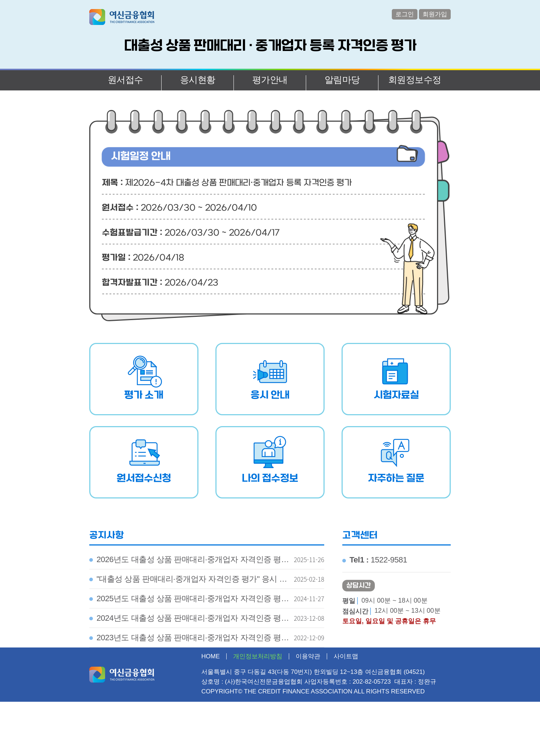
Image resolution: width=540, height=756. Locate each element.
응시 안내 (270, 396)
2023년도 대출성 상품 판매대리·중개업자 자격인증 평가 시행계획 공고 (189, 640)
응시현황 (198, 80)
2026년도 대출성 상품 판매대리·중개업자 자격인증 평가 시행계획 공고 (189, 562)
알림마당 (342, 80)
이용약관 (308, 656)
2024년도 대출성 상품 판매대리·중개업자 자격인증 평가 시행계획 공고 (189, 621)
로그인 (405, 14)
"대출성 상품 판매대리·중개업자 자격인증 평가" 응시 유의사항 (188, 582)
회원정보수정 (415, 80)
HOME (211, 656)
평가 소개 (144, 396)
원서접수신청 (144, 479)
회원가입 (435, 14)
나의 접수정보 (270, 479)
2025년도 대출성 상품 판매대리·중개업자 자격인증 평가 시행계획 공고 (189, 601)
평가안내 (270, 80)
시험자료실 (396, 396)
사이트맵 (346, 656)
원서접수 (125, 80)
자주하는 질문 (396, 479)
